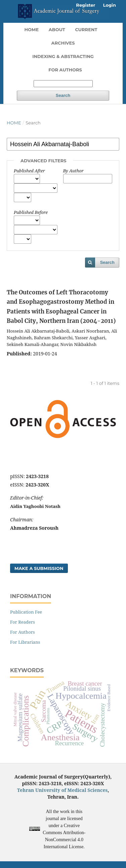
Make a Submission (39, 568)
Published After (29, 171)
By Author (73, 171)
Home (32, 30)
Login (110, 5)
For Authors (65, 70)
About (57, 30)
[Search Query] (63, 84)
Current (86, 30)
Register (86, 5)
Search (63, 95)
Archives (63, 43)
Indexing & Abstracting (63, 56)
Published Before (31, 212)
